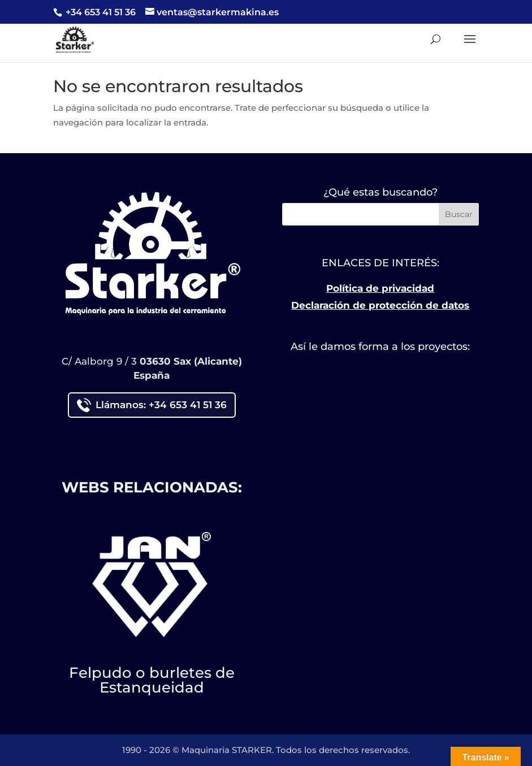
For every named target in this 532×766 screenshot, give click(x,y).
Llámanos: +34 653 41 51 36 (152, 405)
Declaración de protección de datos (380, 305)
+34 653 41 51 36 (100, 12)
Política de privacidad (380, 288)
